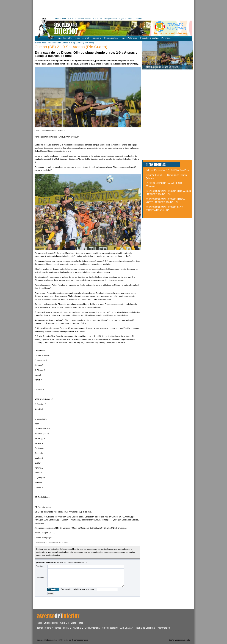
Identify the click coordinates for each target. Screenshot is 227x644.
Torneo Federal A (64, 38)
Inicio (57, 19)
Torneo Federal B (63, 628)
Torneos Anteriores (129, 38)
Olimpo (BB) (67, 43)
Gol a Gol (65, 623)
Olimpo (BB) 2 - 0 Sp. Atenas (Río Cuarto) (71, 47)
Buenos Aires (40, 43)
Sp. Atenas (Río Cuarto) (83, 43)
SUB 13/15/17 (68, 19)
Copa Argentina (111, 38)
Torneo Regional (82, 38)
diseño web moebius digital (179, 640)
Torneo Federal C (110, 628)
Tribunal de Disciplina (149, 38)
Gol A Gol (98, 19)
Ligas (122, 19)
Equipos (138, 19)
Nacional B (96, 38)
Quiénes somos (84, 19)
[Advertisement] (86, 8)
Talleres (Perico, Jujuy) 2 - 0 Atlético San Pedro (168, 170)
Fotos (129, 19)
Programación (110, 19)
